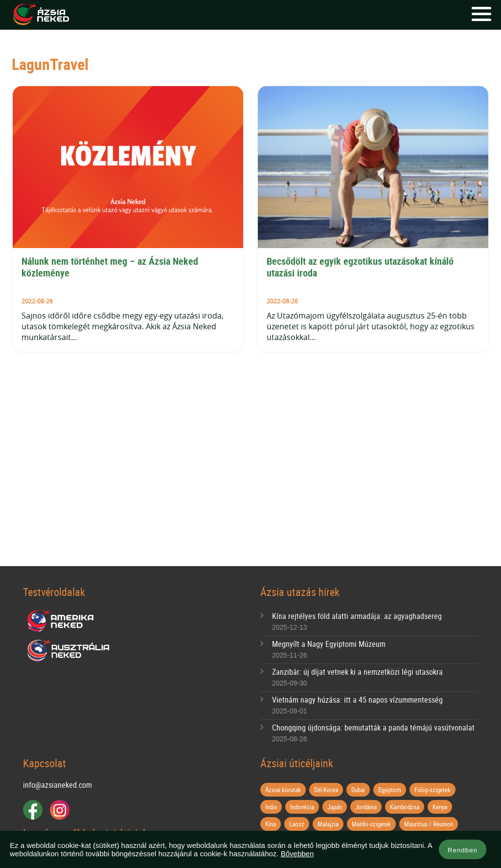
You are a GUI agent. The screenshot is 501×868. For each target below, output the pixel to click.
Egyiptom (390, 790)
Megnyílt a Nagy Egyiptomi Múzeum (329, 644)
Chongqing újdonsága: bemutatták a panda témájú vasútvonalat (373, 728)
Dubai (358, 790)
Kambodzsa (405, 807)
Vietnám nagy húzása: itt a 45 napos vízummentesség (357, 700)
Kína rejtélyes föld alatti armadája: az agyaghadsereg (357, 616)
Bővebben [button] (297, 854)
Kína (271, 824)
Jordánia (366, 807)
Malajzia (328, 824)
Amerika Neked (64, 621)
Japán (335, 807)
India (271, 807)
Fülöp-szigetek (433, 790)
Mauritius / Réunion (429, 824)
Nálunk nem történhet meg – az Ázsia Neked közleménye (111, 267)
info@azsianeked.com (57, 785)
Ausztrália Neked (69, 651)
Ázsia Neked (41, 15)
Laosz (297, 824)
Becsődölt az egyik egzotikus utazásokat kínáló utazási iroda (361, 267)
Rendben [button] (463, 850)
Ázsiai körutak (283, 790)
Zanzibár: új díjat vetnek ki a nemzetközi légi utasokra (357, 672)
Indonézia (302, 807)
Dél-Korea (326, 790)
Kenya (440, 807)
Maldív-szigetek (371, 824)
